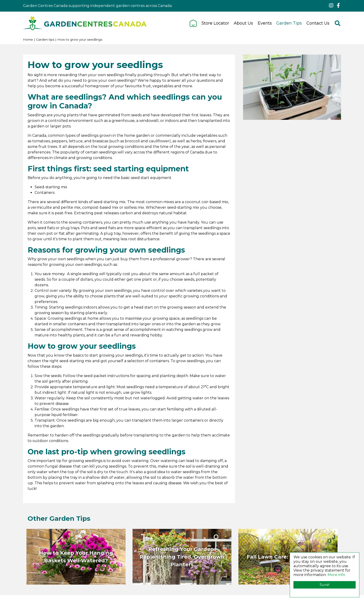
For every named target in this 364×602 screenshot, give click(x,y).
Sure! (325, 585)
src (338, 23)
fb (338, 6)
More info (336, 575)
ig (331, 6)
